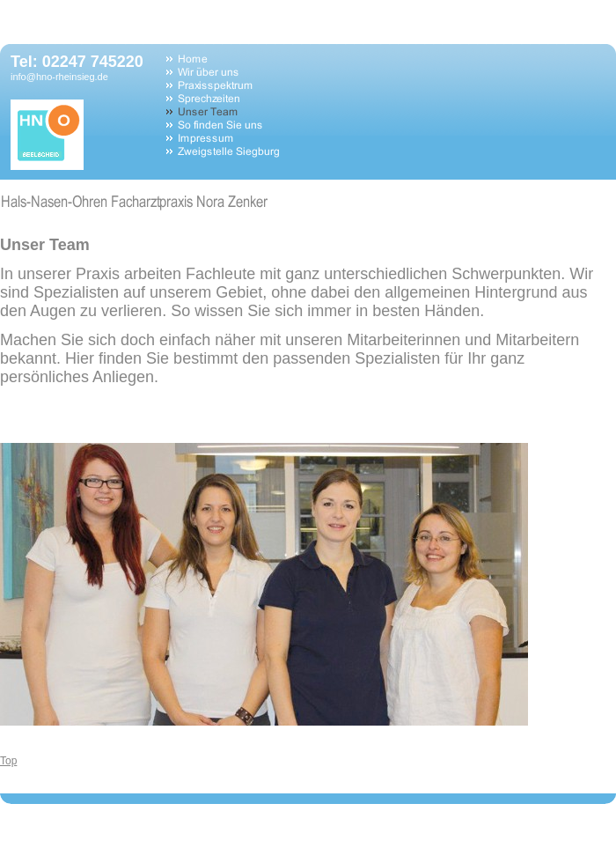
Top (8, 761)
